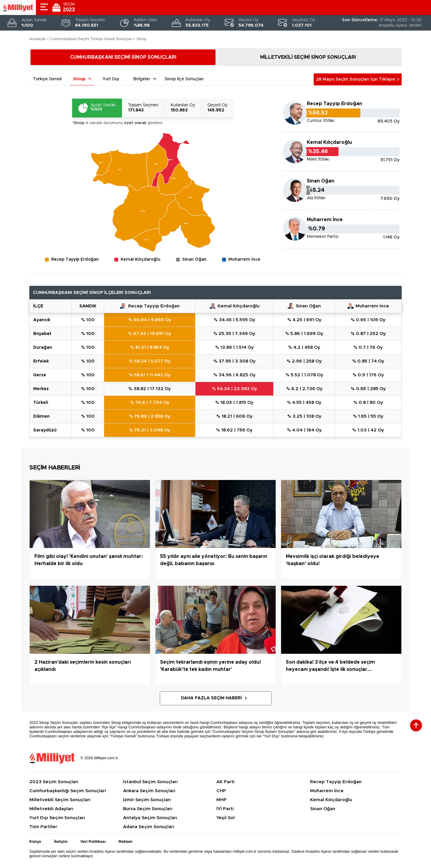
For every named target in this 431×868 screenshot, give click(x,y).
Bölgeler (142, 79)
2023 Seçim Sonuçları (54, 782)
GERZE (40, 375)
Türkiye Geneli (47, 79)
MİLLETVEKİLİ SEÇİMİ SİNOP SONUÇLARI (308, 57)
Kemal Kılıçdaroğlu (329, 142)
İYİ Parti (225, 809)
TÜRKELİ (41, 403)
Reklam (125, 841)
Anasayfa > (39, 39)
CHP (221, 791)
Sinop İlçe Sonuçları (184, 79)
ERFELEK (41, 361)
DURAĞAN (43, 348)
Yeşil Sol (226, 818)
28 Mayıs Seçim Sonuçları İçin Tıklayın (356, 79)
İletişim (61, 841)
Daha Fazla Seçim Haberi (211, 698)
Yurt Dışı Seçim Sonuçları (57, 818)
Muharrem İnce (325, 220)
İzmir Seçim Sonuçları (147, 800)
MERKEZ (41, 389)
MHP (221, 800)
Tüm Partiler (43, 827)
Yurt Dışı (111, 79)
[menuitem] (192, 198)
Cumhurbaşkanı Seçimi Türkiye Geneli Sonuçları (91, 39)
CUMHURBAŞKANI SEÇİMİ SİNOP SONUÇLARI (123, 57)
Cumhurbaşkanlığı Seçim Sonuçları (68, 791)
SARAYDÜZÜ (45, 430)
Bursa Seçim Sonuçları (148, 809)
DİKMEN (41, 416)
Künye (35, 841)
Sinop (79, 79)
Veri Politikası (93, 841)
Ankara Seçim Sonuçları (149, 791)
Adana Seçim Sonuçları (149, 827)
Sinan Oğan (321, 181)
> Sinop (140, 39)
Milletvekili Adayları (51, 809)
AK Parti (226, 782)
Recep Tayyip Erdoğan (334, 104)
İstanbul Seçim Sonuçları (150, 782)
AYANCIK (42, 320)
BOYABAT (42, 334)
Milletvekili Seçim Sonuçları (60, 800)
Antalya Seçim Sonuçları (150, 818)
